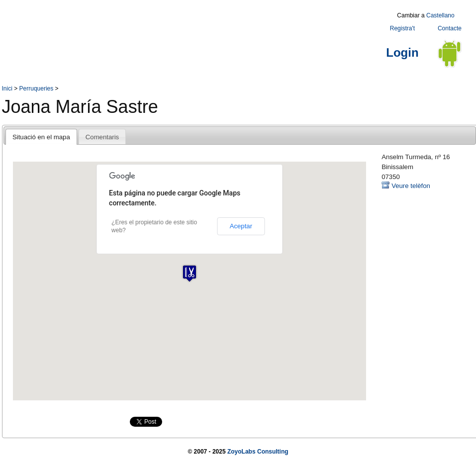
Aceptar (241, 226)
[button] (190, 273)
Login (402, 52)
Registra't (402, 28)
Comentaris (102, 137)
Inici (7, 89)
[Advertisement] (183, 31)
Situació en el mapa (41, 137)
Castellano (440, 15)
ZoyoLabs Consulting (258, 452)
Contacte (450, 28)
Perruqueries (37, 89)
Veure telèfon (411, 186)
